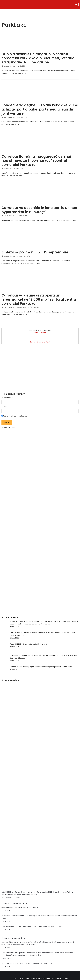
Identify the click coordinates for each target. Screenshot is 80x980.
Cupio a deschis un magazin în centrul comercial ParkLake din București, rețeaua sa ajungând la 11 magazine (38, 58)
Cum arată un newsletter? (40, 342)
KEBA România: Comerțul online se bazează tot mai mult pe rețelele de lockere (32, 926)
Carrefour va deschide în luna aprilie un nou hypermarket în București (39, 210)
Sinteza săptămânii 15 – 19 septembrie (35, 252)
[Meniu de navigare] (76, 5)
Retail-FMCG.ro (31, 978)
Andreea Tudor (9, 117)
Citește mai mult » (19, 73)
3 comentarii (35, 307)
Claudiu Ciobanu (9, 66)
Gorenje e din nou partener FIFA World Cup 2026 (20, 907)
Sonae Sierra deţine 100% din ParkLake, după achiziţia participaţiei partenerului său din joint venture (40, 109)
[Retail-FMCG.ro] (27, 4)
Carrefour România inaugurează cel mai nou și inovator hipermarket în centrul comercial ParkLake (36, 161)
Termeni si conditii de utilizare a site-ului (53, 978)
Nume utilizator (7, 398)
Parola (4, 407)
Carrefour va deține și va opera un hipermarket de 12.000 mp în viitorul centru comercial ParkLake (39, 299)
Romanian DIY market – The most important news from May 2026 (27, 963)
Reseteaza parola (8, 427)
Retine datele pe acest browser (15, 416)
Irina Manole (8, 169)
